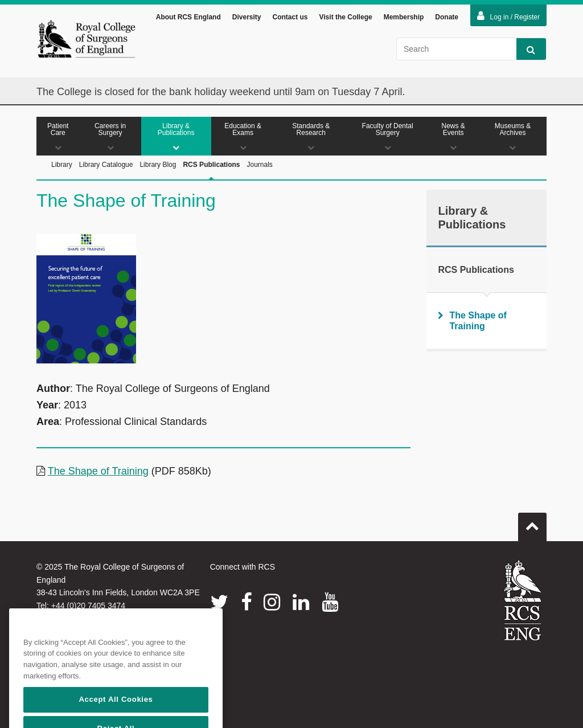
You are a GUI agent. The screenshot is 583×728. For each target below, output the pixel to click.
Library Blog (158, 165)
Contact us (290, 17)
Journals (259, 165)
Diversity (247, 17)
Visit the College (346, 17)
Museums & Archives (513, 136)
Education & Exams (243, 136)
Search (526, 49)
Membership (404, 17)
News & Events (453, 136)
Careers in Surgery (110, 136)
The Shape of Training (98, 471)
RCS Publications (211, 177)
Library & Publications (176, 136)
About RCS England (188, 17)
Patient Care (58, 136)
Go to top (532, 522)
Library (62, 165)
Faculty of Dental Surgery (387, 136)
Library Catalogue (106, 165)
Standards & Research (311, 136)
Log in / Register (508, 16)
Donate (447, 17)
